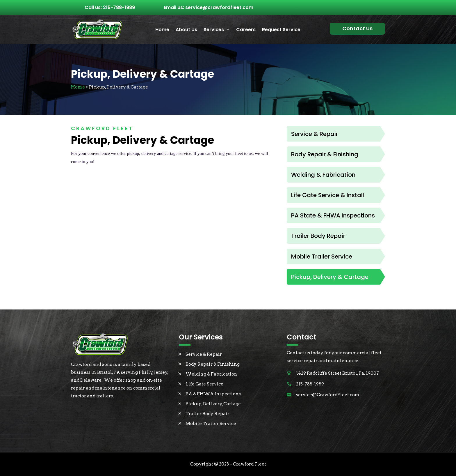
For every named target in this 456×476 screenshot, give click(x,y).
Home (162, 30)
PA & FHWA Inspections (213, 394)
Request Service (281, 30)
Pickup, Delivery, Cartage (213, 404)
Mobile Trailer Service (211, 424)
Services (214, 30)
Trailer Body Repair (207, 414)
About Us (186, 30)
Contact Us (357, 28)
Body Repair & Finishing (213, 364)
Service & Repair (204, 354)
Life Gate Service (204, 384)
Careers (246, 30)
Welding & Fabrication (211, 374)
